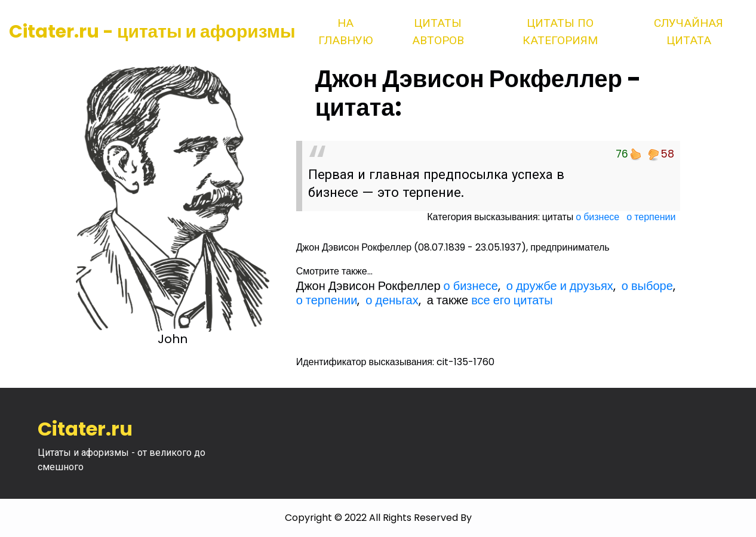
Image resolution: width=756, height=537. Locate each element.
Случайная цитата (689, 32)
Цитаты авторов (438, 32)
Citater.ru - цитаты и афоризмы (152, 32)
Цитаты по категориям (560, 32)
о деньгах (392, 300)
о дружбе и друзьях (560, 286)
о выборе (647, 286)
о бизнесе (597, 217)
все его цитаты (512, 300)
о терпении (651, 217)
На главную (345, 32)
